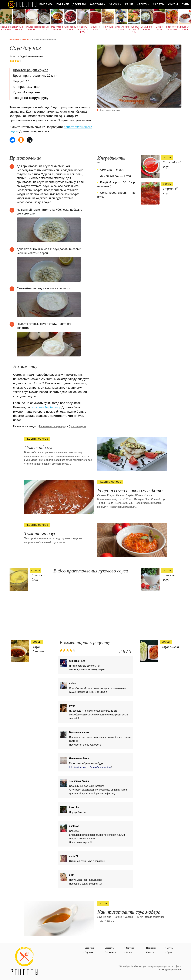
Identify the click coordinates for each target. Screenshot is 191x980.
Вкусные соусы (185, 28)
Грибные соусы (108, 28)
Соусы (173, 4)
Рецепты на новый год (134, 29)
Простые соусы (77, 426)
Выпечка (46, 4)
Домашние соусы (147, 28)
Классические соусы (32, 28)
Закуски (115, 4)
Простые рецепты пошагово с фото (24, 962)
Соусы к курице (19, 28)
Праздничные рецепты (6, 28)
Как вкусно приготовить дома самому (23, 4)
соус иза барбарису (46, 407)
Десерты (79, 4)
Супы (170, 952)
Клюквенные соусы (70, 28)
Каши (129, 4)
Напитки (143, 4)
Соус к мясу (159, 28)
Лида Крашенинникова (31, 56)
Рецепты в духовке (57, 28)
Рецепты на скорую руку (83, 29)
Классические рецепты (172, 28)
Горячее (63, 4)
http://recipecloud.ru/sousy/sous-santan (90, 767)
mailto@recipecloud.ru (170, 969)
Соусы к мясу (95, 28)
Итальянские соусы (121, 28)
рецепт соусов (31, 70)
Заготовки (97, 4)
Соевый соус (44, 28)
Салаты (159, 4)
